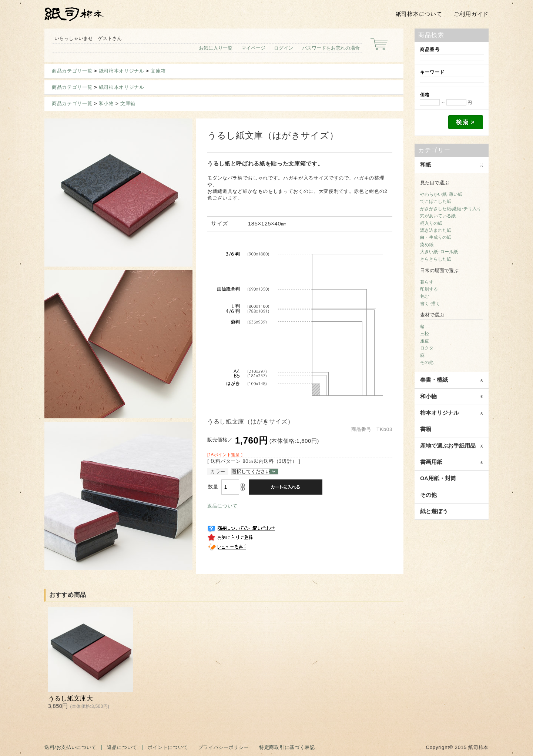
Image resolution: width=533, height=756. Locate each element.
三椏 (425, 334)
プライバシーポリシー (224, 747)
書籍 (426, 429)
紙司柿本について (419, 14)
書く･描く (430, 304)
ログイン (284, 48)
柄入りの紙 (431, 223)
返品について (222, 506)
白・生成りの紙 (436, 237)
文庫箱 (158, 71)
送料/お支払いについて (71, 747)
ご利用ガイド (471, 14)
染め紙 (427, 245)
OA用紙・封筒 (438, 478)
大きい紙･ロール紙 (439, 252)
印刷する (429, 289)
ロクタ (427, 348)
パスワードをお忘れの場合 (331, 48)
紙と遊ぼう (434, 511)
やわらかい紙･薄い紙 (441, 194)
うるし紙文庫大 (71, 698)
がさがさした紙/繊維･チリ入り (451, 209)
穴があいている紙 (438, 216)
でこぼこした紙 (436, 201)
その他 (427, 362)
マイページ (253, 48)
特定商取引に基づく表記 (287, 747)
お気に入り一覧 (216, 48)
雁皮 (425, 341)
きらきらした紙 (436, 259)
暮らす (427, 282)
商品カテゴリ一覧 (72, 71)
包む (425, 296)
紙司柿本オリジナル (122, 71)
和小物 (106, 103)
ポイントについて (168, 747)
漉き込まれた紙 (436, 230)
